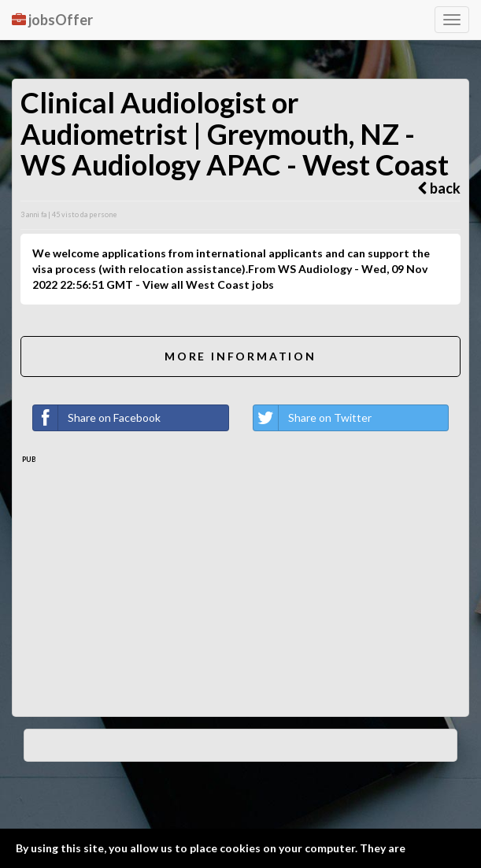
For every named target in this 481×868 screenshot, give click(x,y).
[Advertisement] (240, 582)
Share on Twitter (313, 418)
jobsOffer (52, 20)
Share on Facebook (97, 418)
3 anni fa (33, 214)
